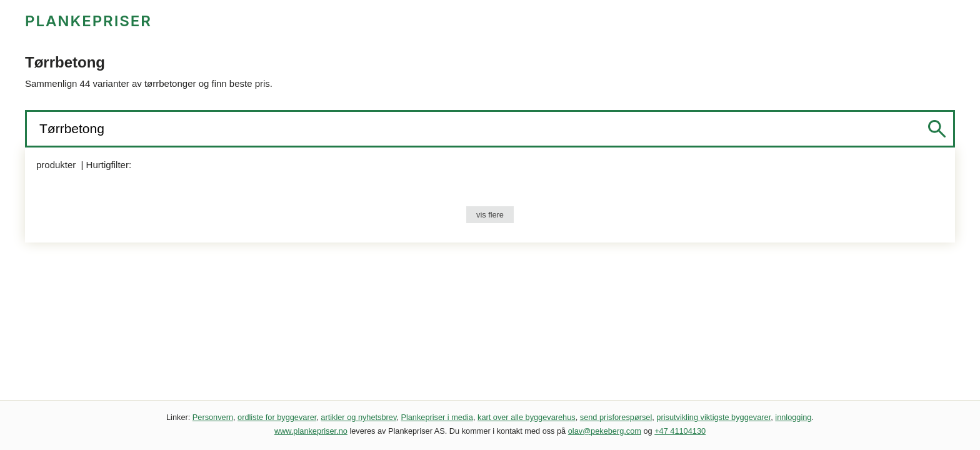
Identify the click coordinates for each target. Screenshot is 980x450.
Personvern (213, 417)
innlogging (793, 417)
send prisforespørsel (616, 417)
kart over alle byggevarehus (527, 417)
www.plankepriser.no (311, 431)
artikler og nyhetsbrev (358, 417)
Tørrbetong (74, 128)
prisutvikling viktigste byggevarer (713, 417)
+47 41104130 (680, 431)
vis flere (490, 215)
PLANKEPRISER (88, 21)
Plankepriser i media (437, 417)
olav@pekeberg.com (605, 431)
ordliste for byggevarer (277, 417)
